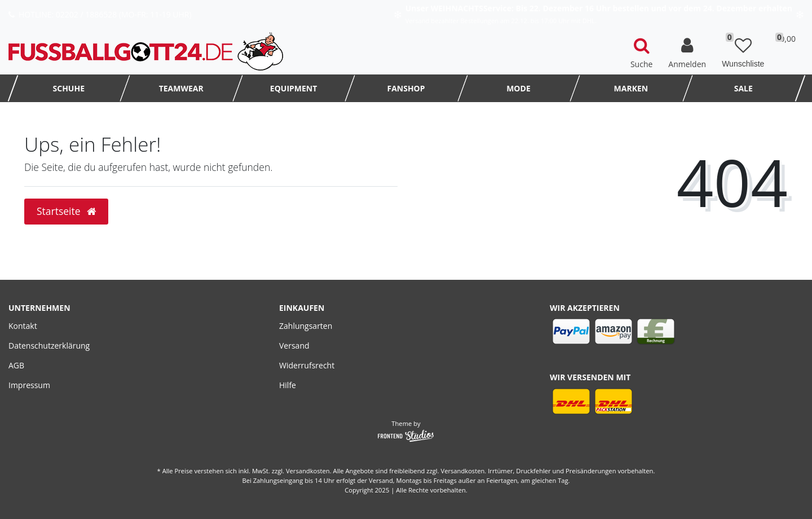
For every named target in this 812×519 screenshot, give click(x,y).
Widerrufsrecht (307, 365)
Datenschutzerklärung (49, 346)
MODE (518, 88)
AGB (16, 365)
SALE (743, 88)
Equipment (294, 88)
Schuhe (69, 88)
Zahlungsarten (306, 326)
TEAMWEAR (181, 88)
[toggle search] (641, 51)
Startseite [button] (66, 211)
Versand (294, 346)
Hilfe (288, 385)
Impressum (29, 385)
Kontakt (23, 326)
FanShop (406, 88)
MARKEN (631, 88)
